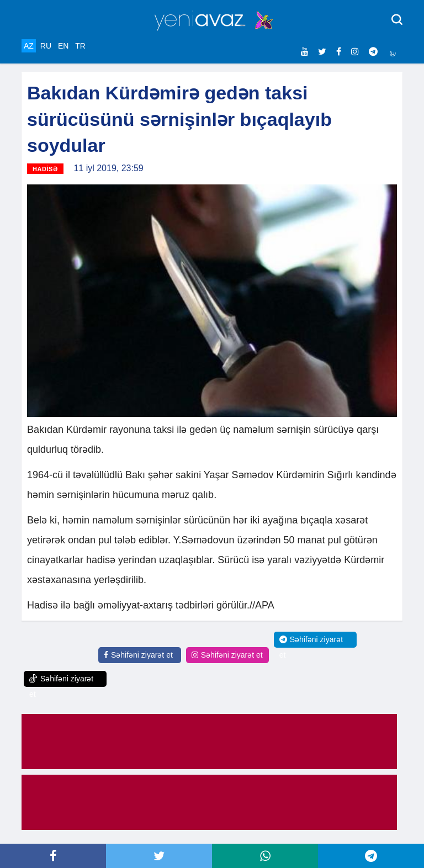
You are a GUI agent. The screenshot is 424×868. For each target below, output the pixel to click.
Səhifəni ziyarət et (138, 655)
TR (80, 46)
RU (46, 46)
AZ (29, 46)
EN (63, 46)
